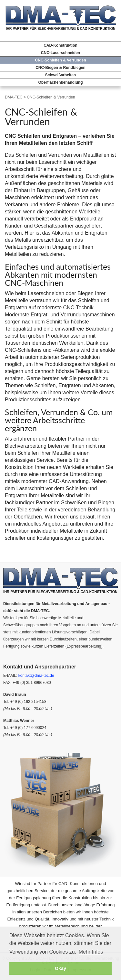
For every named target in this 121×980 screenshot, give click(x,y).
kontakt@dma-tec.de (36, 676)
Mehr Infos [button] (91, 952)
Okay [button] (60, 968)
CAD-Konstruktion (60, 45)
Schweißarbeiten (60, 75)
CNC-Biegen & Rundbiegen (60, 68)
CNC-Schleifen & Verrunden (60, 60)
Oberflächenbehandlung (60, 82)
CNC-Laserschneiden (60, 53)
